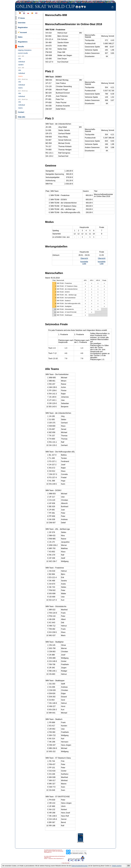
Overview (22, 23)
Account (22, 32)
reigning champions (25, 50)
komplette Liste (84, 263)
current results (23, 53)
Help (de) (22, 117)
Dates (20, 37)
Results (21, 47)
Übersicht (84, 258)
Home (21, 18)
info (19, 59)
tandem (21, 65)
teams (20, 76)
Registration (23, 27)
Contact (21, 112)
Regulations (23, 42)
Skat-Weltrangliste (79, 851)
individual (21, 62)
